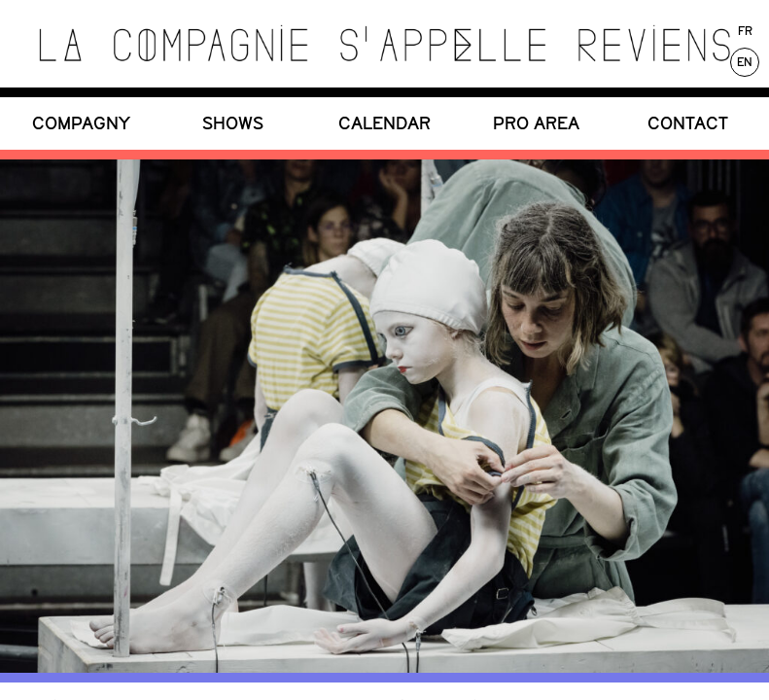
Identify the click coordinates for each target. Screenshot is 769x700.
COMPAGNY (81, 123)
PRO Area (536, 123)
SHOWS (233, 123)
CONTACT (688, 123)
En (745, 62)
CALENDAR (384, 123)
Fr (745, 31)
